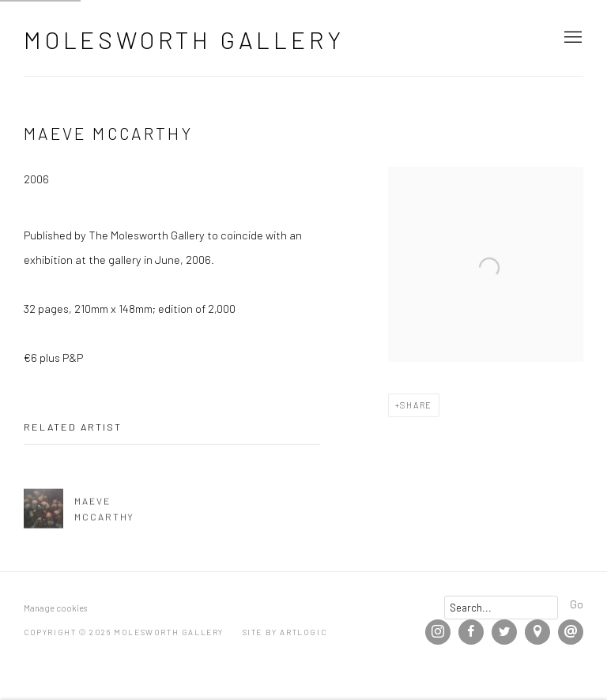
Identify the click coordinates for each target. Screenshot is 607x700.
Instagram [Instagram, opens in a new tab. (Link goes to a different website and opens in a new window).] (438, 632)
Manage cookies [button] (55, 608)
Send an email (571, 632)
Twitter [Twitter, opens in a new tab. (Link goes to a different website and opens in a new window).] (504, 632)
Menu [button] (571, 38)
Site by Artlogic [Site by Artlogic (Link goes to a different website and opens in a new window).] (285, 632)
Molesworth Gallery (184, 40)
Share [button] (416, 405)
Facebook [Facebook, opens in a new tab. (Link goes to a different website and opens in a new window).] (471, 632)
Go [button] (577, 604)
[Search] (501, 608)
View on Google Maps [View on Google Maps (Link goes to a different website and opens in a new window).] (537, 632)
